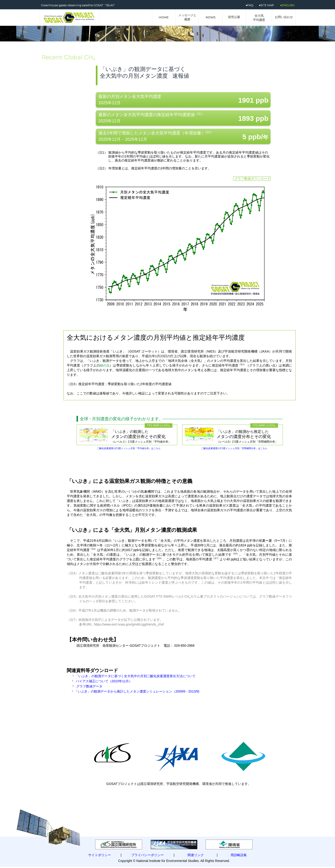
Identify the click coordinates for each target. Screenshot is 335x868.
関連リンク (196, 855)
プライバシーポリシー (147, 855)
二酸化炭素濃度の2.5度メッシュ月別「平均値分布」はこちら (129, 448)
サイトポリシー (100, 855)
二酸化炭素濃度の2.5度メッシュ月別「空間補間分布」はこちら (234, 448)
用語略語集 (239, 855)
